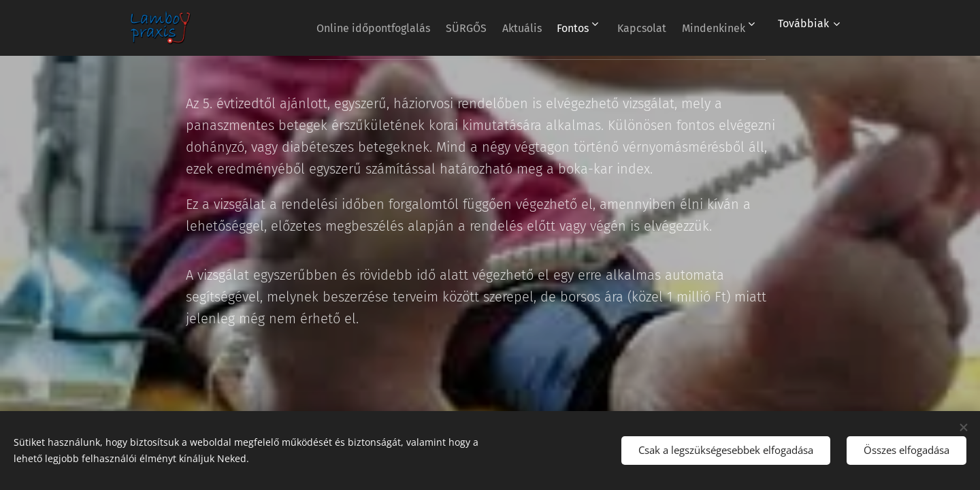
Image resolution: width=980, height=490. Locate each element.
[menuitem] (330, 28)
